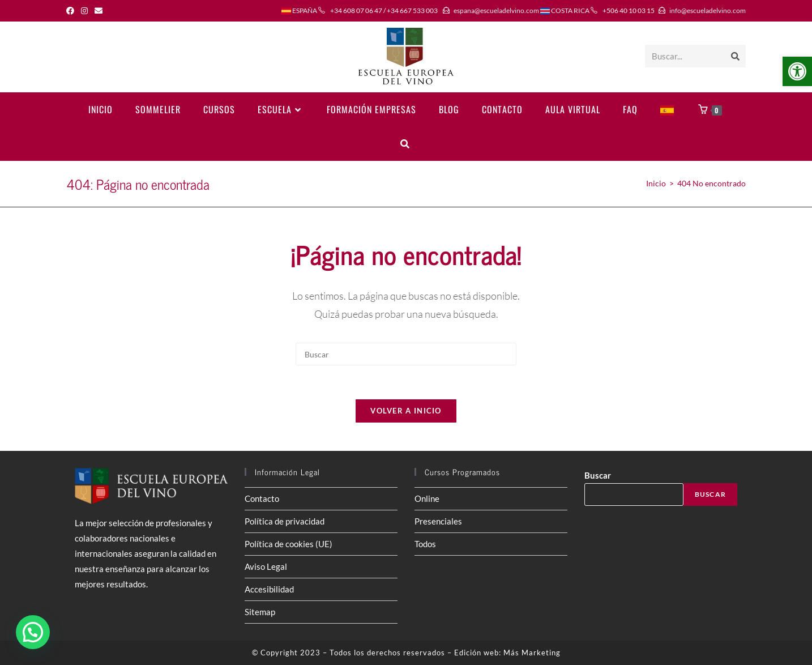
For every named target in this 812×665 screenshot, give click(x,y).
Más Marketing (532, 653)
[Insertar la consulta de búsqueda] (406, 354)
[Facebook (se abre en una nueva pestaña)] (72, 11)
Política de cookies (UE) (289, 544)
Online (427, 498)
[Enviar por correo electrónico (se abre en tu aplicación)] (99, 11)
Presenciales (438, 521)
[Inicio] (656, 183)
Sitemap (260, 612)
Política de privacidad (285, 521)
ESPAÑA (299, 10)
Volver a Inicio (406, 411)
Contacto (262, 498)
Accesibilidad (269, 589)
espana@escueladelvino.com (496, 10)
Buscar (598, 475)
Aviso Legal (266, 566)
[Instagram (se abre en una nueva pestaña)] (84, 11)
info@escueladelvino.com (708, 10)
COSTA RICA (565, 10)
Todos (425, 544)
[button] (797, 71)
